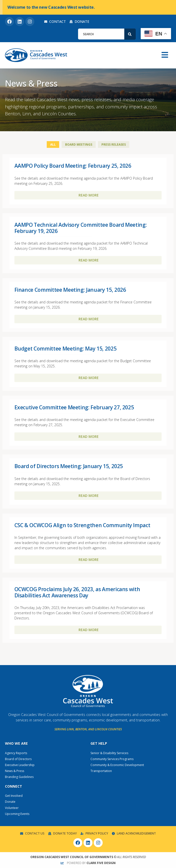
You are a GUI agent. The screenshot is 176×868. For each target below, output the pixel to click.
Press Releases (114, 145)
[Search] (130, 34)
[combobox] (101, 34)
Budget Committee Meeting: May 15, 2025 (66, 349)
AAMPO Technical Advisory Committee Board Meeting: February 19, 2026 (81, 228)
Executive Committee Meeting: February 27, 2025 (74, 407)
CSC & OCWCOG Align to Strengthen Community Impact (82, 525)
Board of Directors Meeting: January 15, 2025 (69, 466)
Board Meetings (79, 145)
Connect (14, 786)
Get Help (99, 743)
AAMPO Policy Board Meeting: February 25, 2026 (73, 166)
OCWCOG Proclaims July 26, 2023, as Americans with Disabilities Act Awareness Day (77, 592)
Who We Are (16, 743)
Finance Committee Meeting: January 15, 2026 (70, 290)
